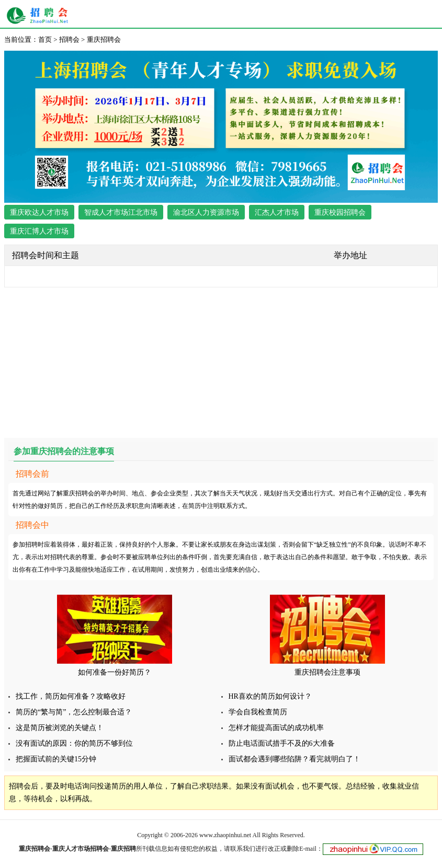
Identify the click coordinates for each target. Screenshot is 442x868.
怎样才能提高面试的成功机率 (276, 728)
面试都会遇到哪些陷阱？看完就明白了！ (294, 759)
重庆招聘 (123, 849)
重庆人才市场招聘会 (81, 849)
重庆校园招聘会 (340, 212)
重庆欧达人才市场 (39, 212)
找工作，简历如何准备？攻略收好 (71, 696)
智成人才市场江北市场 (121, 212)
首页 (45, 39)
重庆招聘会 (40, 16)
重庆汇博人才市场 (39, 231)
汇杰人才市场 (277, 212)
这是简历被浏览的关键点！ (60, 728)
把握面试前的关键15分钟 (56, 759)
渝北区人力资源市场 (206, 212)
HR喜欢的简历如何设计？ (270, 696)
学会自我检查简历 (258, 712)
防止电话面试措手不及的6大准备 (282, 743)
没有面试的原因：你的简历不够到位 (74, 743)
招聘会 (69, 39)
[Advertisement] (221, 361)
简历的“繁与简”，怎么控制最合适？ (74, 712)
